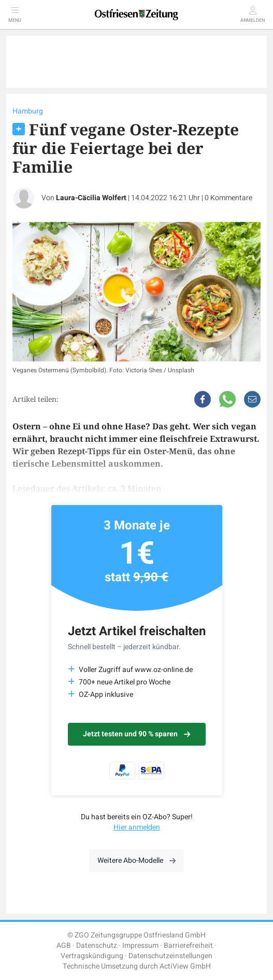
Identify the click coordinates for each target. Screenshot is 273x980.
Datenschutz (97, 946)
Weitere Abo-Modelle (136, 860)
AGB (64, 946)
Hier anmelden (137, 827)
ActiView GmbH (185, 966)
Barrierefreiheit (188, 946)
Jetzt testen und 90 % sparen (136, 734)
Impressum (140, 946)
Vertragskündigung (92, 956)
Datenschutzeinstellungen (170, 956)
